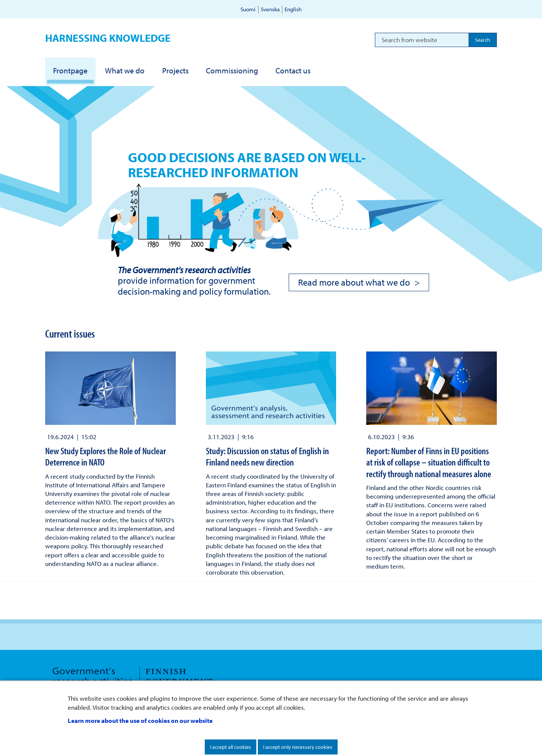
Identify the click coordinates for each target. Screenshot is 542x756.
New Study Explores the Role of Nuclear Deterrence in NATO (106, 456)
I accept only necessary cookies (298, 747)
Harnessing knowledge (108, 38)
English (293, 9)
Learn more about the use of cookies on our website (140, 720)
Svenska (270, 9)
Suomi (248, 9)
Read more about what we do (354, 282)
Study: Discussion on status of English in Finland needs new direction (267, 456)
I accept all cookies (231, 747)
